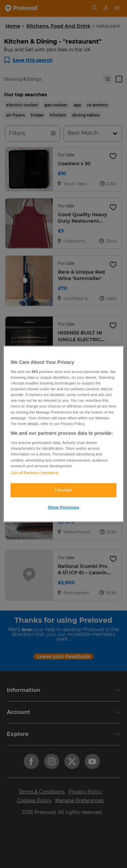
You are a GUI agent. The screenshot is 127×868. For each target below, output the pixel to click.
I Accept (63, 490)
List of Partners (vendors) (34, 473)
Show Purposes (63, 507)
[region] (63, 434)
